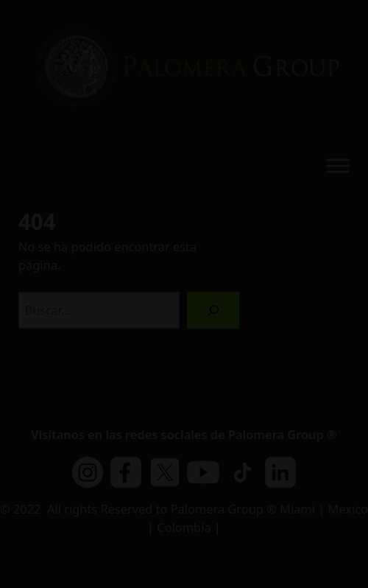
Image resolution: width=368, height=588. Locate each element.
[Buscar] (213, 310)
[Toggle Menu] (338, 165)
